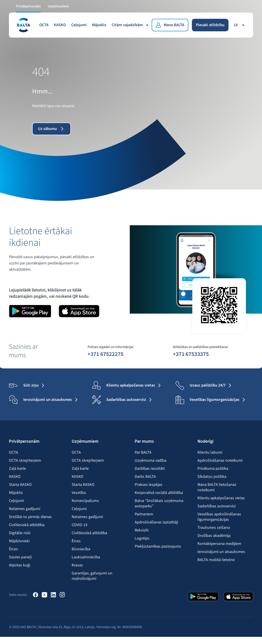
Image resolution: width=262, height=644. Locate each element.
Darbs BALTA (145, 477)
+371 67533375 (191, 354)
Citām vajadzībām (131, 25)
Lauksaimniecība (86, 557)
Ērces (13, 549)
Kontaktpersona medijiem (219, 544)
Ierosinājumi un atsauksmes (221, 552)
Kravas (77, 565)
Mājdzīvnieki (19, 541)
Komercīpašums (85, 501)
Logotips (142, 538)
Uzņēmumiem (58, 6)
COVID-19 (80, 525)
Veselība (79, 493)
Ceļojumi (79, 25)
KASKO (60, 25)
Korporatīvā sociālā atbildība (159, 493)
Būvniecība (81, 549)
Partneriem (144, 514)
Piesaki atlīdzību (210, 25)
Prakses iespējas (149, 485)
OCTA (44, 25)
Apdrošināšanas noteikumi (220, 461)
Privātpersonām (28, 6)
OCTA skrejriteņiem (25, 461)
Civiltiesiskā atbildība (27, 525)
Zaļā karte (17, 469)
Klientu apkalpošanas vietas (221, 498)
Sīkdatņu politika (212, 477)
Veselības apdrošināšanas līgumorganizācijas (219, 517)
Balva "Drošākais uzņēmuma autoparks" (159, 504)
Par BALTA (143, 453)
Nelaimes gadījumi (25, 509)
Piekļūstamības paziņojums (158, 546)
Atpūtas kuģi (20, 565)
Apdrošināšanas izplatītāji (156, 522)
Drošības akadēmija (214, 536)
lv (240, 25)
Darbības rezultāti (150, 469)
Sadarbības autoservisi (217, 506)
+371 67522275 (106, 354)
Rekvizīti (142, 530)
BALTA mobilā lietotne (216, 560)
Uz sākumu (51, 129)
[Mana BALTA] (170, 25)
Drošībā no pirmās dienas (30, 517)
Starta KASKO (20, 485)
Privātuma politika (213, 469)
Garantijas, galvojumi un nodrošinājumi (92, 576)
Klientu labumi (210, 453)
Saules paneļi (20, 557)
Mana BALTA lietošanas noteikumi (217, 487)
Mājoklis (99, 25)
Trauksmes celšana (214, 528)
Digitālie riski (20, 533)
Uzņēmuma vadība (151, 461)
